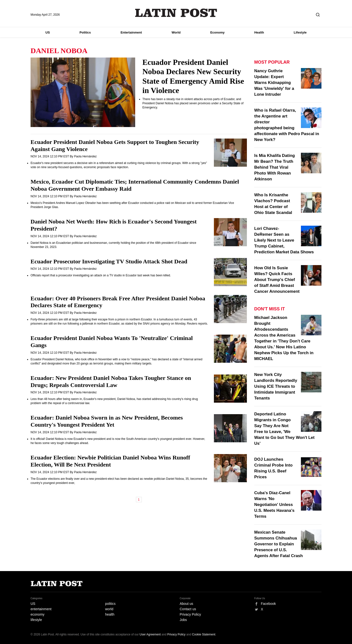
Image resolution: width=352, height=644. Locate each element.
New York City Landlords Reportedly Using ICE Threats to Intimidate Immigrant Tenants (276, 386)
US (48, 32)
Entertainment (131, 32)
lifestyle (36, 620)
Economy (217, 32)
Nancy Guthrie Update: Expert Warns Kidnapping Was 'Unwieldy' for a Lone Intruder (274, 83)
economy (38, 614)
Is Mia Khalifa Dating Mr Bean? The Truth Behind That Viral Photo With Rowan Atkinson (275, 167)
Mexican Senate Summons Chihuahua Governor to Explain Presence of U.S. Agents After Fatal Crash (279, 544)
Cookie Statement (204, 634)
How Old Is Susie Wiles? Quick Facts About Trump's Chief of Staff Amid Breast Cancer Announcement (277, 280)
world (109, 609)
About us (186, 604)
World (176, 32)
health (110, 614)
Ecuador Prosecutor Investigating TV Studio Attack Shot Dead (109, 261)
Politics (85, 32)
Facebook (268, 604)
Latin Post (176, 13)
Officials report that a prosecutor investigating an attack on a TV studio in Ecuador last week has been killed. (101, 275)
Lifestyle (300, 32)
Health (259, 32)
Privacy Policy (190, 614)
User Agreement (150, 634)
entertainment (41, 609)
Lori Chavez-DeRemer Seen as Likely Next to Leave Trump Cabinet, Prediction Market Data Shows (284, 240)
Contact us (188, 609)
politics (110, 604)
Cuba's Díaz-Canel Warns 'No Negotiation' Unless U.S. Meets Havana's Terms (274, 505)
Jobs (183, 620)
